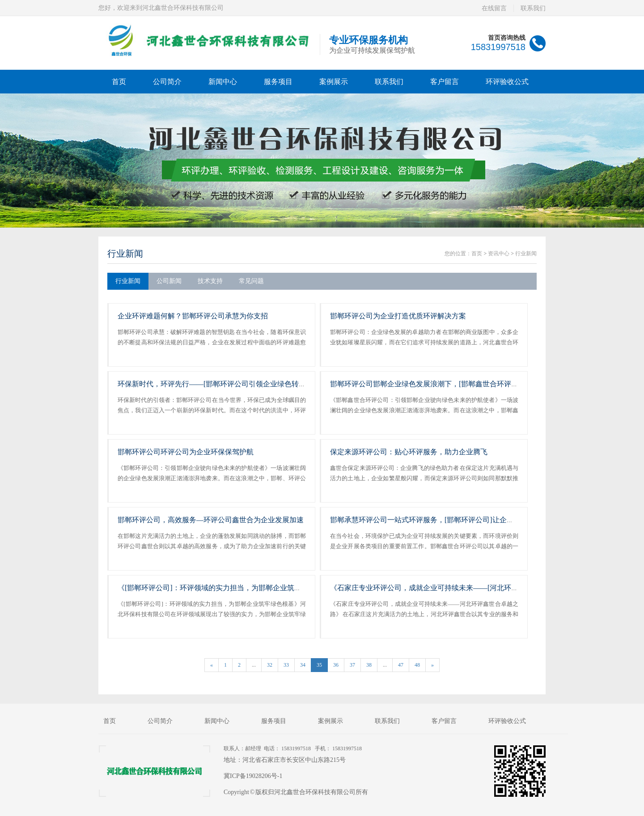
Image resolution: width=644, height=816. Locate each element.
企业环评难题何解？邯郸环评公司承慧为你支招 (193, 316)
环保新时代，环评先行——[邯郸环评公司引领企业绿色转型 (212, 384)
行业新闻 (125, 254)
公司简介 (167, 82)
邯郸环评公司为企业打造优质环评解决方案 (398, 316)
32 (270, 665)
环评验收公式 (507, 82)
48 (417, 665)
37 (352, 665)
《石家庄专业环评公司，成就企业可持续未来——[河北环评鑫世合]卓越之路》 (454, 588)
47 (401, 665)
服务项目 (278, 82)
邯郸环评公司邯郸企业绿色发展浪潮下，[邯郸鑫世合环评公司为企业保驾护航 (453, 384)
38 (369, 665)
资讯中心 (499, 254)
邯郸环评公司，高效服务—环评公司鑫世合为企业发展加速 (211, 520)
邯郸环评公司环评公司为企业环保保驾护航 (186, 452)
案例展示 (334, 82)
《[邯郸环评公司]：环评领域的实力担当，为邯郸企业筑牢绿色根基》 (227, 588)
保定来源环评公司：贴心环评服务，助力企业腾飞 (409, 452)
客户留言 (445, 82)
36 (336, 665)
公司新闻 (169, 281)
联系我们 (533, 8)
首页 (119, 82)
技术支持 (210, 281)
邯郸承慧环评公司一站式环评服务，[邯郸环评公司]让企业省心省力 (436, 520)
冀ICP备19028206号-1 (253, 776)
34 (303, 665)
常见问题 (251, 281)
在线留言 (494, 8)
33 (286, 665)
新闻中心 (223, 82)
